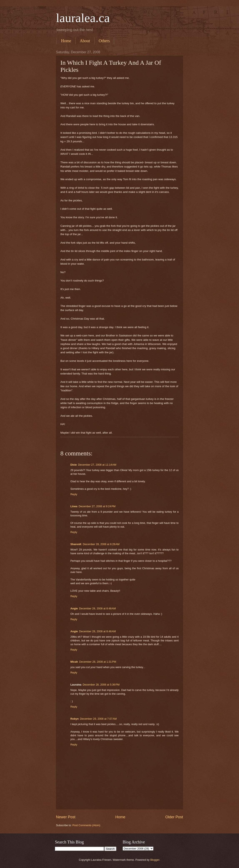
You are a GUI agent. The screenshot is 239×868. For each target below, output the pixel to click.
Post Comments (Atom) (86, 825)
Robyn (75, 719)
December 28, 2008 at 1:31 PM (98, 662)
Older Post (174, 817)
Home (66, 41)
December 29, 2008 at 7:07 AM (98, 719)
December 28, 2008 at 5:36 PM (101, 685)
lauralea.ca (83, 18)
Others (104, 41)
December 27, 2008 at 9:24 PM (97, 506)
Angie (74, 608)
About (85, 41)
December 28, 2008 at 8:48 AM (97, 608)
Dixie (74, 465)
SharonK (76, 544)
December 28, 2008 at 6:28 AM (101, 544)
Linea (74, 506)
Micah (74, 662)
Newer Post (66, 817)
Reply (74, 494)
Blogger (155, 860)
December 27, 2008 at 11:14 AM (97, 465)
